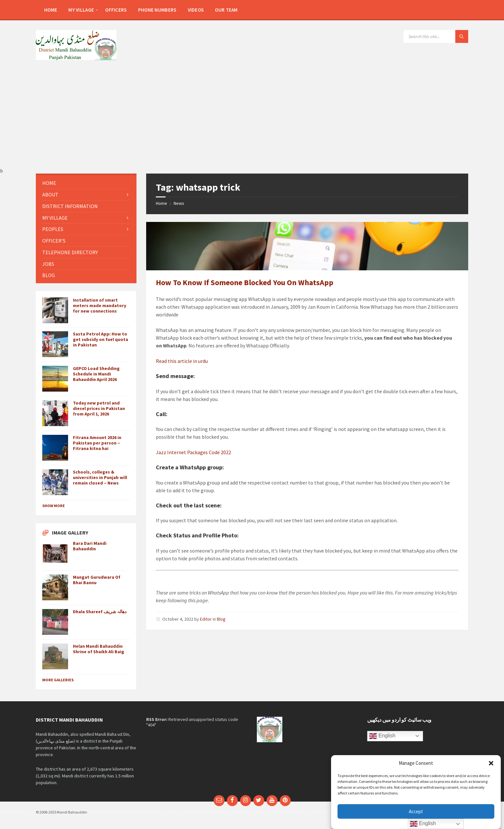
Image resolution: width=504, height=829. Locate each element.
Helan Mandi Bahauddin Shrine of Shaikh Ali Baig (99, 649)
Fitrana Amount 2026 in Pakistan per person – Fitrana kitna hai (97, 443)
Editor (206, 619)
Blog (221, 619)
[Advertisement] (252, 119)
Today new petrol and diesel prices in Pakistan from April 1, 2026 (99, 408)
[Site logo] (76, 58)
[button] (491, 763)
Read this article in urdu (182, 361)
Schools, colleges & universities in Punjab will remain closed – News (100, 477)
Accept (416, 811)
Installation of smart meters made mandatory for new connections (100, 305)
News (179, 203)
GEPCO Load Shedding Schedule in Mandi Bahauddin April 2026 (96, 374)
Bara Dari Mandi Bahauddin (90, 546)
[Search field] (436, 36)
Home (161, 203)
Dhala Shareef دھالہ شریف (100, 612)
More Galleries (58, 680)
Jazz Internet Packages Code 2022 (193, 452)
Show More (54, 506)
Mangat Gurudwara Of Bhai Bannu (97, 580)
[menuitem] (51, 10)
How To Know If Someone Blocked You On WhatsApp (245, 282)
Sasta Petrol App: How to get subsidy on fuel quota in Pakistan (101, 339)
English (382, 736)
